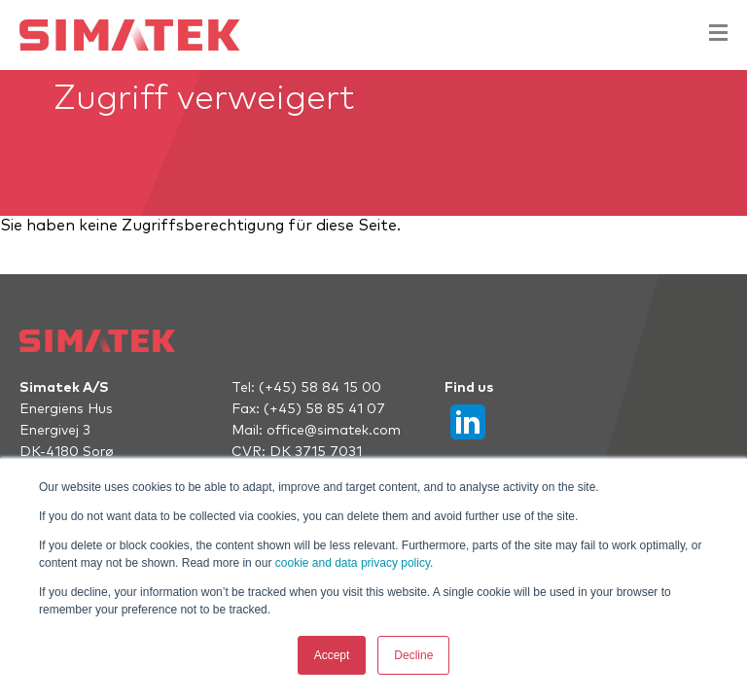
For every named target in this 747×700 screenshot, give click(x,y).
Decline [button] (413, 655)
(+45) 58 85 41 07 (324, 409)
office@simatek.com (334, 431)
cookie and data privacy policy (353, 563)
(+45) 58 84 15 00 (320, 388)
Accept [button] (332, 655)
